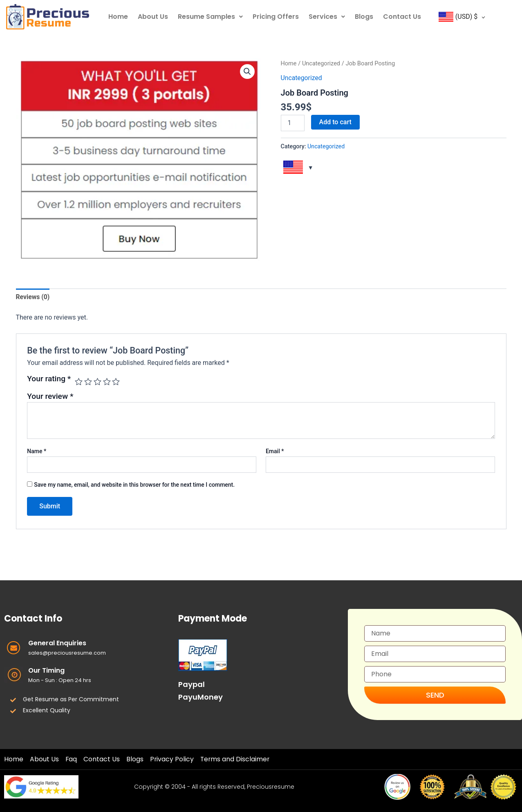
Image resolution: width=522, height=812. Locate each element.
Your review (50, 397)
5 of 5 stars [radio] (117, 382)
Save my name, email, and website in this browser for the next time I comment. (134, 485)
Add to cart (335, 122)
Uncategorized (321, 63)
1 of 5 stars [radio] (79, 382)
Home (118, 17)
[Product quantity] (293, 123)
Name (37, 451)
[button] (247, 72)
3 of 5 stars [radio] (97, 382)
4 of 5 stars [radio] (107, 382)
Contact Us (402, 17)
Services (327, 17)
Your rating (49, 379)
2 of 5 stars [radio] (88, 382)
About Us (153, 17)
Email (275, 451)
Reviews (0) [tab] (33, 297)
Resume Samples (210, 17)
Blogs (364, 17)
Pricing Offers (276, 17)
